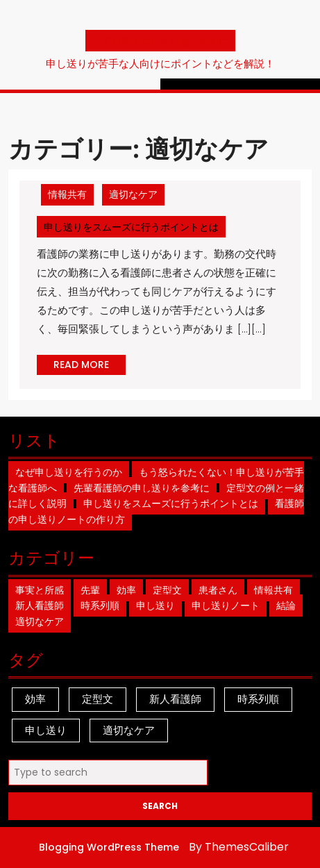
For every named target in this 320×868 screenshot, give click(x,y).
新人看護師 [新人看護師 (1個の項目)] (175, 699)
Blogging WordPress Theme (109, 847)
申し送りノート (226, 606)
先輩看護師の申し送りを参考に (142, 488)
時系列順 (100, 606)
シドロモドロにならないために (160, 41)
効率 (126, 590)
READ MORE (90, 366)
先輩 (90, 590)
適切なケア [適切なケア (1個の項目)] (129, 730)
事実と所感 (40, 590)
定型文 (167, 590)
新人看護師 (40, 606)
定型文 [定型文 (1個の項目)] (98, 699)
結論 (286, 606)
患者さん (218, 590)
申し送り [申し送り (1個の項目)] (46, 730)
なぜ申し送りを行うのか (69, 472)
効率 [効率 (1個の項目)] (35, 699)
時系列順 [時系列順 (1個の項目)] (258, 699)
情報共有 (67, 194)
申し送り (155, 606)
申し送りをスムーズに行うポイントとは (135, 227)
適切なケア (133, 194)
